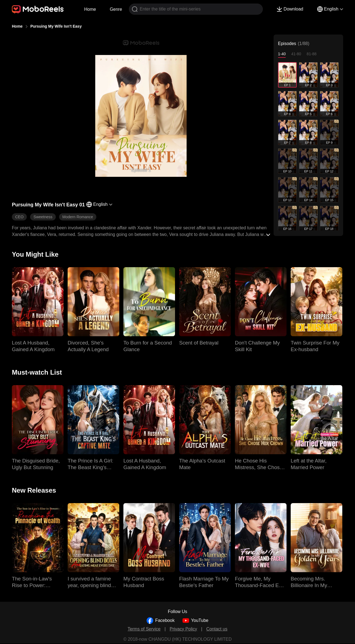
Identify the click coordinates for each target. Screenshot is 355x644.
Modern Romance (78, 217)
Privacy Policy (184, 629)
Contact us (217, 629)
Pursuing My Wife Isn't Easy (56, 26)
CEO (19, 217)
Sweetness (43, 217)
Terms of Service (144, 629)
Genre (116, 9)
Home (90, 9)
